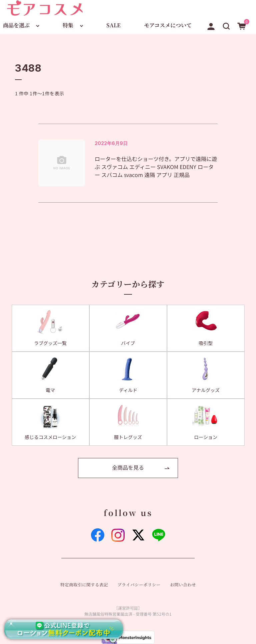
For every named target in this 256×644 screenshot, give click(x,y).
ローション (206, 437)
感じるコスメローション (50, 437)
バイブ (128, 343)
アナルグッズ (206, 390)
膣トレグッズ (128, 437)
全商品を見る (128, 467)
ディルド (128, 390)
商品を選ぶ (16, 25)
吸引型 (206, 343)
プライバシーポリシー (139, 585)
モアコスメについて (168, 25)
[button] (226, 25)
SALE (113, 25)
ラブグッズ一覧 (50, 343)
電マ (50, 390)
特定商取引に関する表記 (84, 585)
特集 (68, 25)
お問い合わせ (183, 585)
